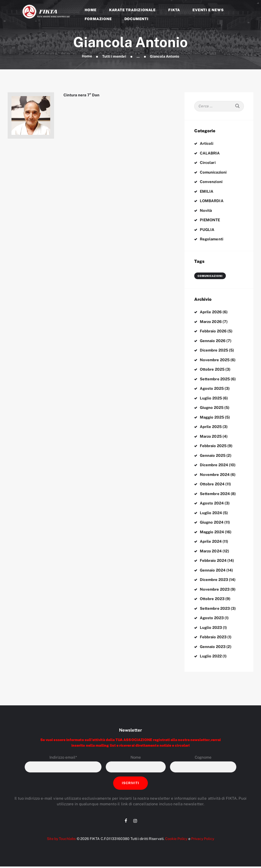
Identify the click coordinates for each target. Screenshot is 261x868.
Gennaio (213, 341)
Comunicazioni (213, 172)
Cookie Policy (176, 840)
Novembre (215, 360)
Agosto (212, 388)
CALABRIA (210, 153)
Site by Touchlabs (61, 840)
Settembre (215, 379)
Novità (206, 210)
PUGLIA (207, 230)
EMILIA (207, 191)
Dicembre (214, 350)
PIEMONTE (210, 220)
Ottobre (212, 369)
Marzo (211, 322)
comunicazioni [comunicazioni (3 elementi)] (210, 276)
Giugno (212, 407)
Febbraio (214, 331)
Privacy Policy (203, 840)
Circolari (208, 163)
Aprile (211, 312)
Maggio (212, 417)
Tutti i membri (114, 56)
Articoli (207, 143)
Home (87, 56)
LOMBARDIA (212, 201)
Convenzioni (211, 182)
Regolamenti (212, 239)
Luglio (211, 398)
